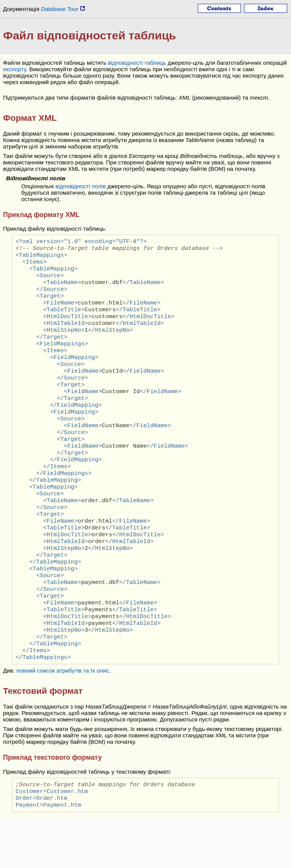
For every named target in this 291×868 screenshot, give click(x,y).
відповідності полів (81, 186)
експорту (15, 69)
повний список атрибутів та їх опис (63, 717)
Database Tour (63, 9)
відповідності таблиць (137, 63)
